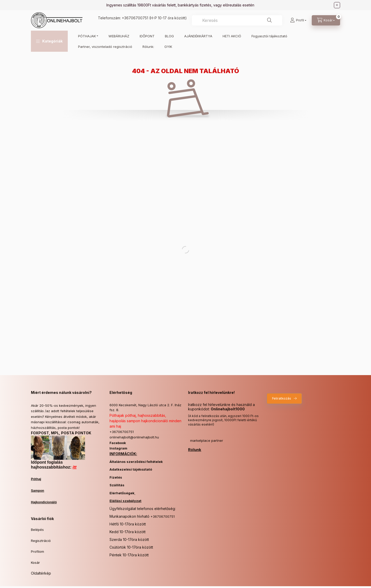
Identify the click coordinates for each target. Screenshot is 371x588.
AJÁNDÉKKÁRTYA (198, 36)
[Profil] (298, 20)
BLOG (169, 36)
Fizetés (116, 477)
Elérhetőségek (122, 493)
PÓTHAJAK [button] (87, 36)
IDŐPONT (147, 36)
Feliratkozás (282, 398)
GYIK (168, 47)
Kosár (35, 563)
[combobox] (237, 20)
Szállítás (117, 485)
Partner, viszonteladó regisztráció (105, 47)
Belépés (37, 530)
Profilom (37, 551)
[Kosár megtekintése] (326, 20)
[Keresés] (269, 20)
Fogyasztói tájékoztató (269, 36)
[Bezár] (337, 5)
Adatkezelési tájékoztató (131, 469)
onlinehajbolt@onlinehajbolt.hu (134, 437)
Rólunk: (148, 47)
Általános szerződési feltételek (136, 462)
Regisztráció (41, 541)
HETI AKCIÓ (232, 36)
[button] (49, 41)
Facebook (118, 443)
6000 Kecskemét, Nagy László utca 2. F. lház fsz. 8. (145, 408)
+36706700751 (135, 18)
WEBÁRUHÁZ (119, 36)
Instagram (118, 448)
